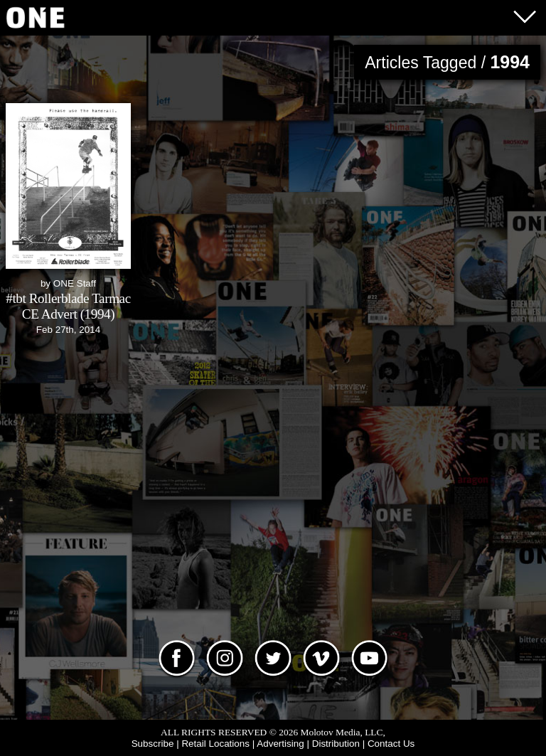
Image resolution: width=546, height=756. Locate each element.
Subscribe (153, 744)
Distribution (336, 744)
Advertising (280, 744)
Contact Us (391, 744)
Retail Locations (215, 744)
